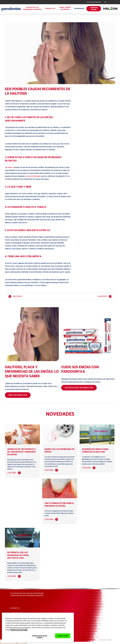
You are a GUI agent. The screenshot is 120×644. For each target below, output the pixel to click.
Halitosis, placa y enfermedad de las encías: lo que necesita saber (32, 372)
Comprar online (94, 9)
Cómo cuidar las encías (65, 9)
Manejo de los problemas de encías (59, 451)
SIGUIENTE (102, 296)
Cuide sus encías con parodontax (80, 369)
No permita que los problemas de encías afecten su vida (18, 555)
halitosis (11, 167)
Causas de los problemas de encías (32, 9)
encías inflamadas (34, 176)
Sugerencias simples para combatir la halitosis (95, 451)
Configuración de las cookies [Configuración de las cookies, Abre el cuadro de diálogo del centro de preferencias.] (40, 637)
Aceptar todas (63, 636)
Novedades (79, 9)
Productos (50, 9)
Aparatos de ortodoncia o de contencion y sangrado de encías (21, 452)
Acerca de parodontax (94, 2)
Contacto (15, 608)
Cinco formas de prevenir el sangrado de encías (59, 505)
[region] (38, 627)
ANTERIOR (18, 296)
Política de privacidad (19, 630)
